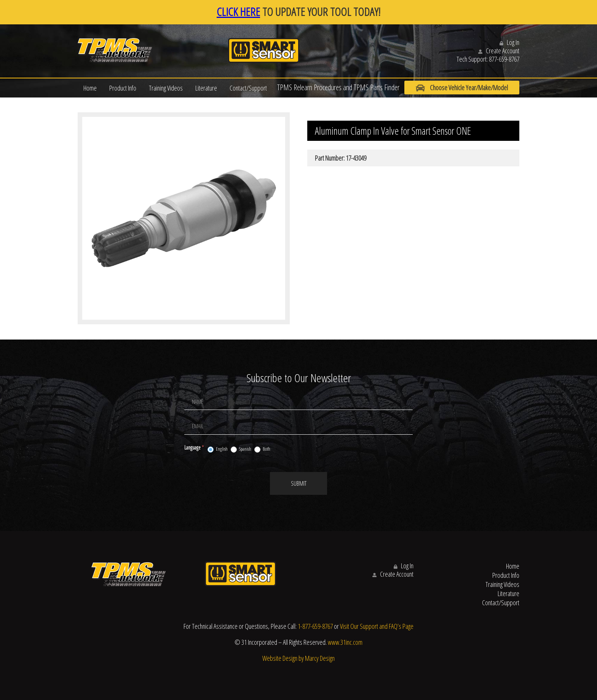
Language (194, 447)
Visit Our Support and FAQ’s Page (377, 626)
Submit (299, 483)
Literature (206, 88)
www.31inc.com (345, 642)
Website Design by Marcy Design (298, 658)
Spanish (241, 449)
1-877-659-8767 (315, 626)
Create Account (499, 51)
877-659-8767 (504, 59)
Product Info (123, 88)
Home (90, 88)
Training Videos (166, 88)
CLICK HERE (238, 12)
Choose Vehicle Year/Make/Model (462, 88)
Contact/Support (248, 88)
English (218, 449)
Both (262, 449)
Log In (509, 42)
